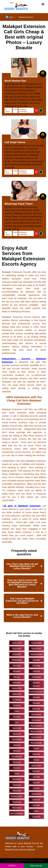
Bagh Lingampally (17, 813)
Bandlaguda (17, 802)
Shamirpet (17, 751)
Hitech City (17, 734)
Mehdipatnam (17, 660)
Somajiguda (17, 728)
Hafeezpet (36, 660)
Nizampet (17, 768)
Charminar (36, 665)
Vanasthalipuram (36, 726)
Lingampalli (17, 654)
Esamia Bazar (36, 737)
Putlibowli (36, 799)
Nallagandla (17, 791)
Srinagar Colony (17, 796)
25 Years (7, 110)
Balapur (36, 760)
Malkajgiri (36, 754)
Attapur (36, 748)
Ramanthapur (36, 714)
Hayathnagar (36, 720)
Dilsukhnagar (17, 739)
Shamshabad (17, 779)
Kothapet (36, 788)
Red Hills (36, 805)
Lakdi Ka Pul (17, 643)
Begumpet (17, 671)
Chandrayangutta (36, 654)
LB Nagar (36, 777)
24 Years (7, 172)
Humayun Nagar (36, 731)
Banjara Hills (17, 688)
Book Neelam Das (15, 81)
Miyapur (17, 677)
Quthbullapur (36, 794)
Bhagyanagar (17, 808)
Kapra (36, 811)
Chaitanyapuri (36, 643)
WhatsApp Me (36, 866)
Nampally (36, 782)
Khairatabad (17, 648)
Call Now (12, 866)
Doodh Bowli (36, 648)
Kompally (36, 771)
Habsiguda (36, 709)
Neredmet (36, 697)
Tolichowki (17, 785)
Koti (17, 722)
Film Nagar (17, 665)
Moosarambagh (36, 743)
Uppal (17, 711)
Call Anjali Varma (15, 142)
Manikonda (17, 762)
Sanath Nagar (36, 765)
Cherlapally (36, 817)
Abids (17, 773)
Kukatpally (17, 683)
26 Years (7, 233)
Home (9, 17)
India (15, 109)
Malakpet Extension (26, 17)
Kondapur (17, 717)
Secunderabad (17, 756)
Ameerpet (17, 745)
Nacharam (36, 703)
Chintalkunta (36, 677)
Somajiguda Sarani (36, 691)
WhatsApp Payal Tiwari (19, 204)
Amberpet (36, 671)
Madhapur (17, 705)
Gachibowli (17, 700)
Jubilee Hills (17, 694)
